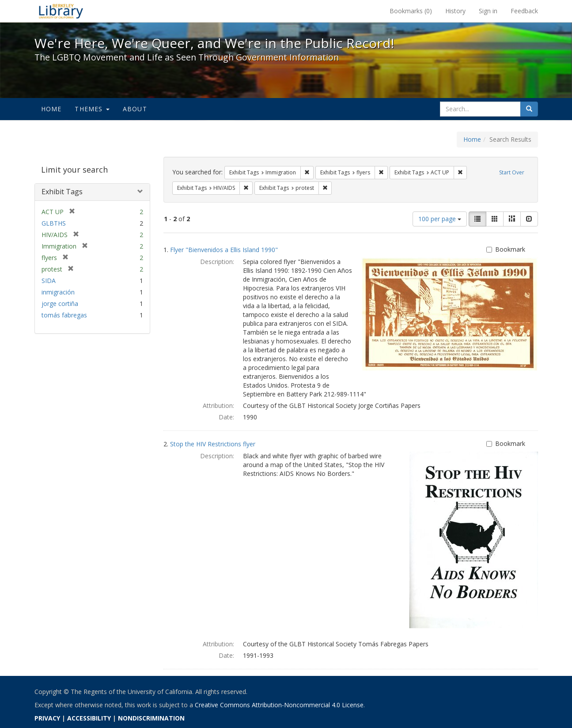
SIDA (49, 281)
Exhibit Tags (62, 192)
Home (51, 109)
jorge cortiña (60, 304)
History (455, 11)
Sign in (488, 11)
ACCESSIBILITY (89, 718)
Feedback (524, 11)
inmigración (58, 292)
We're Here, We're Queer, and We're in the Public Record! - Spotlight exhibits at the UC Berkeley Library (61, 11)
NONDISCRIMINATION (151, 718)
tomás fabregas (64, 315)
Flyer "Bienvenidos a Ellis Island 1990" (224, 250)
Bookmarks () (411, 11)
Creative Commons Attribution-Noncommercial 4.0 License (279, 705)
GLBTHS (54, 223)
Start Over (512, 172)
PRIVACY (47, 718)
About (135, 109)
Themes (92, 109)
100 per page (440, 219)
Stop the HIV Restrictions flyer (213, 444)
